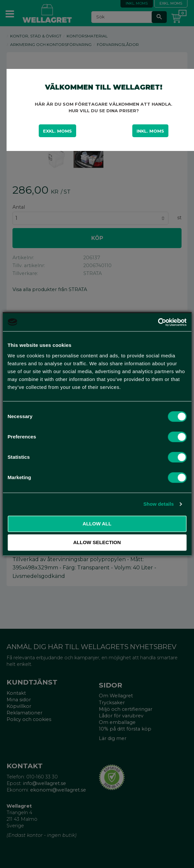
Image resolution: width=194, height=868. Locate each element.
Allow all (97, 524)
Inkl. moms (150, 131)
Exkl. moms (57, 131)
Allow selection (97, 542)
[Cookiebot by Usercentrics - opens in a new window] (158, 322)
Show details (159, 504)
